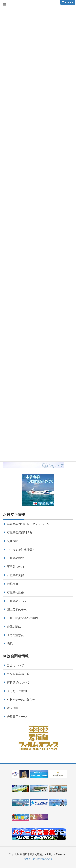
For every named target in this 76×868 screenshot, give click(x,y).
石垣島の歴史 (15, 592)
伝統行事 (13, 584)
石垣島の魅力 (15, 567)
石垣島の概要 (15, 558)
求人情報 (13, 708)
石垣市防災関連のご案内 (22, 618)
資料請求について (18, 682)
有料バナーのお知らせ (21, 700)
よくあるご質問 (17, 691)
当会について (15, 665)
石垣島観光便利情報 (20, 532)
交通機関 (13, 541)
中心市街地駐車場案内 (21, 550)
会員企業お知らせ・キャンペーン (28, 524)
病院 (10, 644)
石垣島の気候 (15, 575)
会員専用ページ (17, 717)
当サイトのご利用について (38, 859)
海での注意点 (15, 635)
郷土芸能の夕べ (17, 609)
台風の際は (14, 627)
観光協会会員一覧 (18, 674)
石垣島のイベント (18, 601)
